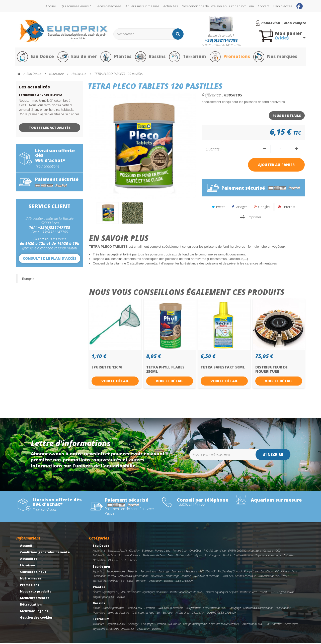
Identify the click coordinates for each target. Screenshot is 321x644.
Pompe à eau (163, 552)
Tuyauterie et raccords (268, 556)
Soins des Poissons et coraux (239, 577)
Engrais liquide (286, 593)
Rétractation (31, 606)
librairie (121, 598)
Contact (264, 6)
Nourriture (255, 552)
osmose (186, 577)
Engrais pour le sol (104, 598)
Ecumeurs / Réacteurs (184, 572)
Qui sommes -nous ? (75, 6)
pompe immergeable (195, 625)
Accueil (51, 6)
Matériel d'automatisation (238, 556)
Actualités (171, 6)
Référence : (213, 96)
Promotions (230, 57)
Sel (123, 582)
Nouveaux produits (36, 593)
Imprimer (255, 218)
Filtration (134, 552)
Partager (239, 208)
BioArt (263, 593)
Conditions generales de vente (45, 553)
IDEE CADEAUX (117, 561)
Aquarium (98, 572)
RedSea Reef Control (230, 572)
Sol (158, 614)
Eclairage (147, 552)
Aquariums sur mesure (142, 6)
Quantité (213, 150)
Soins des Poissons (129, 556)
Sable (130, 582)
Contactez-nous (33, 573)
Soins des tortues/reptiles (224, 625)
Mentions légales (34, 612)
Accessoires (182, 614)
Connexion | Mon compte (284, 23)
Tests (171, 556)
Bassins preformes (113, 609)
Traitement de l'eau (154, 556)
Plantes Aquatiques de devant (150, 593)
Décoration (99, 561)
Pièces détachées (108, 6)
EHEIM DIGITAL (237, 552)
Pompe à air (180, 552)
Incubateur (128, 630)
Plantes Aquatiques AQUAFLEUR (112, 593)
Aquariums (99, 552)
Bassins (150, 57)
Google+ (262, 208)
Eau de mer (77, 57)
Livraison (27, 567)
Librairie (133, 561)
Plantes (116, 57)
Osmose (268, 552)
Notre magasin (32, 580)
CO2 (278, 552)
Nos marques (277, 57)
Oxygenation (193, 609)
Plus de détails (287, 117)
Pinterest (286, 208)
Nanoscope (172, 577)
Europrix (28, 280)
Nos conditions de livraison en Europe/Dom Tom (218, 6)
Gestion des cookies (36, 619)
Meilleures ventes (35, 599)
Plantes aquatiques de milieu (187, 593)
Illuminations (283, 609)
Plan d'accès (283, 6)
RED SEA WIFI (208, 572)
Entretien (289, 556)
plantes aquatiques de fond (222, 593)
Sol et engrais (212, 556)
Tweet (218, 208)
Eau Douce (35, 57)
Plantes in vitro (249, 593)
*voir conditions (47, 167)
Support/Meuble (117, 552)
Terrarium (188, 57)
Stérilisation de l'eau (104, 556)
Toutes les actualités (50, 129)
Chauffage (195, 552)
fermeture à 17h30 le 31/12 (40, 96)
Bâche (96, 609)
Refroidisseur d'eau (215, 552)
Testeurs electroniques (189, 556)
